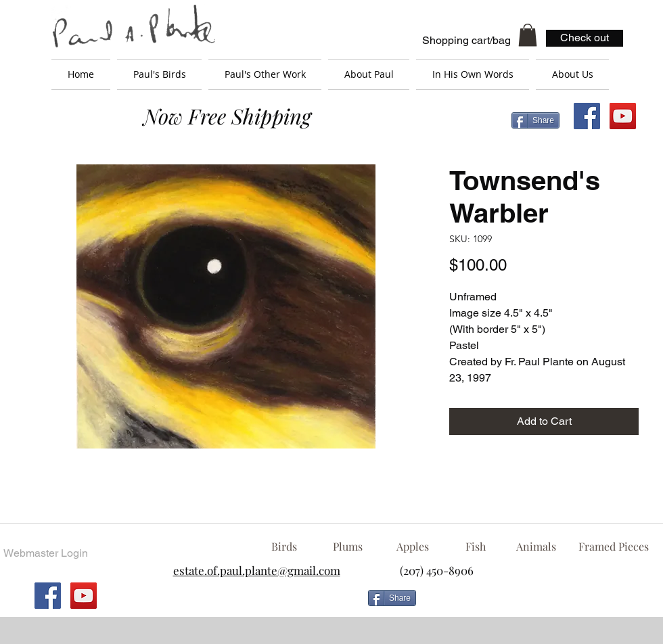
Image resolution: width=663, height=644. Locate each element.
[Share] (535, 120)
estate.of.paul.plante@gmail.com (257, 570)
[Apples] (412, 547)
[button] (528, 35)
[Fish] (476, 547)
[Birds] (284, 547)
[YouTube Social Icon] (623, 116)
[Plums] (348, 547)
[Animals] (536, 547)
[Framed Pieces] (613, 547)
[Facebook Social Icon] (587, 116)
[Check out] (585, 38)
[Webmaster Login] (45, 553)
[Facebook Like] (531, 603)
